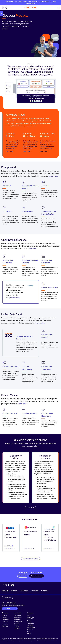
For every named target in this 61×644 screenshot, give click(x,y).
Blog (28, 615)
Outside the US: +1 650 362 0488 (13, 605)
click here (55, 641)
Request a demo (37, 576)
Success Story (9, 549)
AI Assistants (7, 212)
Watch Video (9, 546)
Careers (14, 591)
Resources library (30, 631)
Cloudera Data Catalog (11, 367)
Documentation (31, 628)
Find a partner (18, 622)
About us (5, 591)
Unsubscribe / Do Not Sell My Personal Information (46, 639)
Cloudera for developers (30, 618)
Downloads (18, 620)
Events (29, 621)
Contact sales (18, 617)
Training (17, 626)
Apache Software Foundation (36, 641)
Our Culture (5, 620)
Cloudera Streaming (29, 413)
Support (29, 633)
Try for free (23, 576)
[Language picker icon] (6, 8)
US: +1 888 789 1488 (9, 603)
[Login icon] (3, 8)
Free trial (17, 624)
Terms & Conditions (20, 639)
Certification (18, 615)
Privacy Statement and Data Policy (30, 639)
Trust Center (30, 623)
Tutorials (17, 628)
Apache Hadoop (5, 641)
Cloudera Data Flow (10, 413)
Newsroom (35, 591)
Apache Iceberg (14, 298)
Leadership (24, 591)
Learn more (10, 151)
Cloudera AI (7, 186)
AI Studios (45, 186)
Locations (5, 624)
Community (30, 625)
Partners (44, 591)
